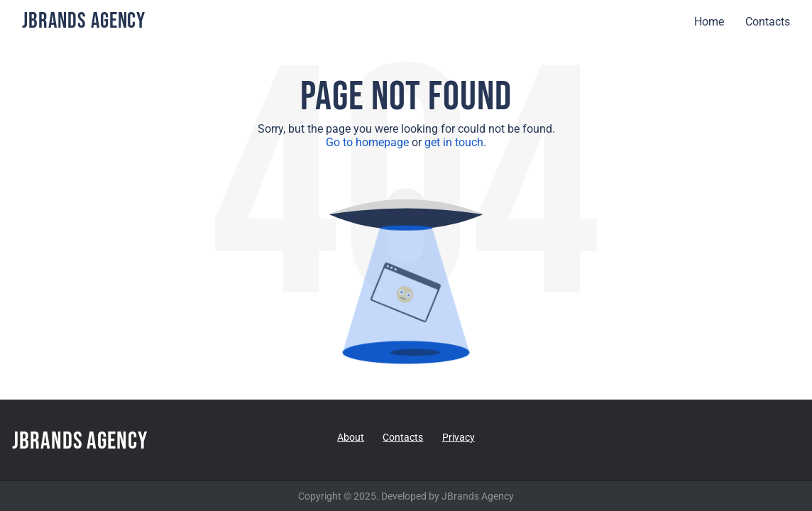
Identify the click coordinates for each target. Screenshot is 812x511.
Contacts (768, 22)
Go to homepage (367, 142)
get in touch (454, 142)
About (351, 437)
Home (709, 22)
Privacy (459, 437)
